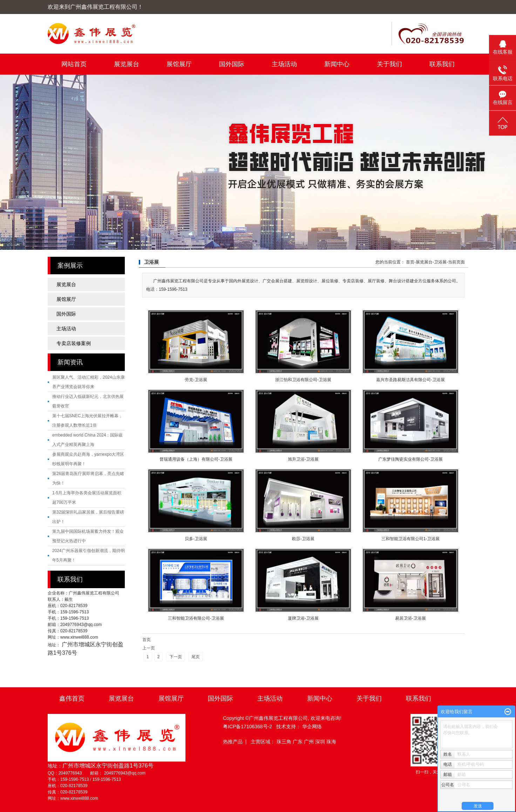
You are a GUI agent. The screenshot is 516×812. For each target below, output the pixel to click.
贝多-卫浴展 (196, 539)
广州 (310, 742)
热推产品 (233, 742)
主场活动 (284, 64)
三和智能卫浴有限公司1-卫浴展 (411, 539)
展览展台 (127, 64)
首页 (410, 262)
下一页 (176, 657)
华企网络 (312, 727)
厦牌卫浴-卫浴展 (303, 618)
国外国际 (232, 64)
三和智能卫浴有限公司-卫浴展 (196, 618)
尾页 (196, 657)
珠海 (331, 742)
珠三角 (285, 742)
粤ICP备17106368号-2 (247, 727)
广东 (298, 742)
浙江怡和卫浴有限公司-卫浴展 (303, 380)
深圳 (321, 742)
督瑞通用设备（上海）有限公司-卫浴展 (196, 459)
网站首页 (74, 64)
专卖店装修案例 (74, 343)
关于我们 (389, 64)
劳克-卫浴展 (196, 380)
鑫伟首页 (72, 699)
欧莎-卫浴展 (303, 539)
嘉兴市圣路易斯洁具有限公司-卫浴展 (410, 380)
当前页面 (456, 262)
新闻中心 (337, 64)
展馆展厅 (179, 64)
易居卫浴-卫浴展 (410, 618)
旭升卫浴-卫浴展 (303, 459)
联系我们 (442, 64)
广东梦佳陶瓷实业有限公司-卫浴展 (410, 459)
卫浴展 (440, 262)
